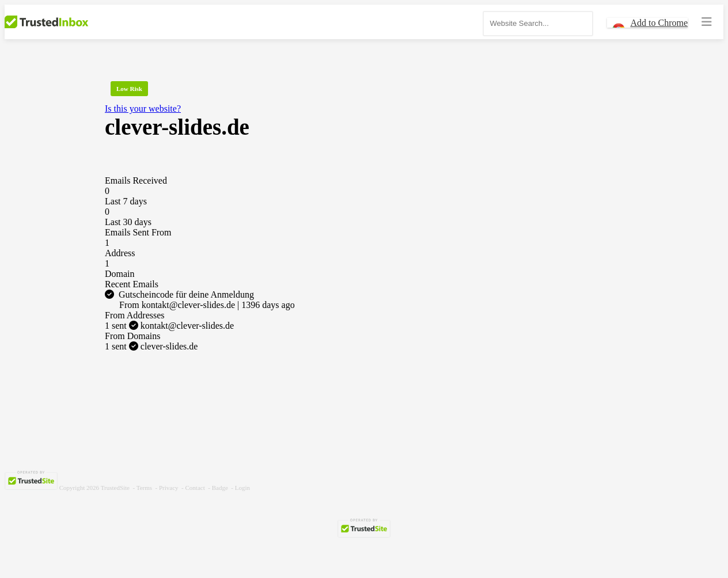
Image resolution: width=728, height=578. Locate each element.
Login (242, 488)
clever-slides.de (151, 346)
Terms (144, 488)
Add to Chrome (659, 23)
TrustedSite (115, 488)
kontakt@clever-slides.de (169, 326)
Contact (195, 488)
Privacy (169, 488)
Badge (220, 488)
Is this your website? (143, 109)
